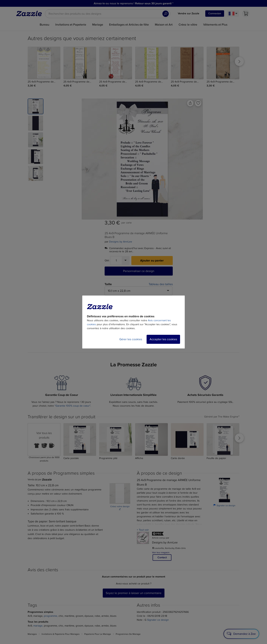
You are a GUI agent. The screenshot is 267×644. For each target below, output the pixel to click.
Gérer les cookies (131, 339)
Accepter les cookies (163, 339)
